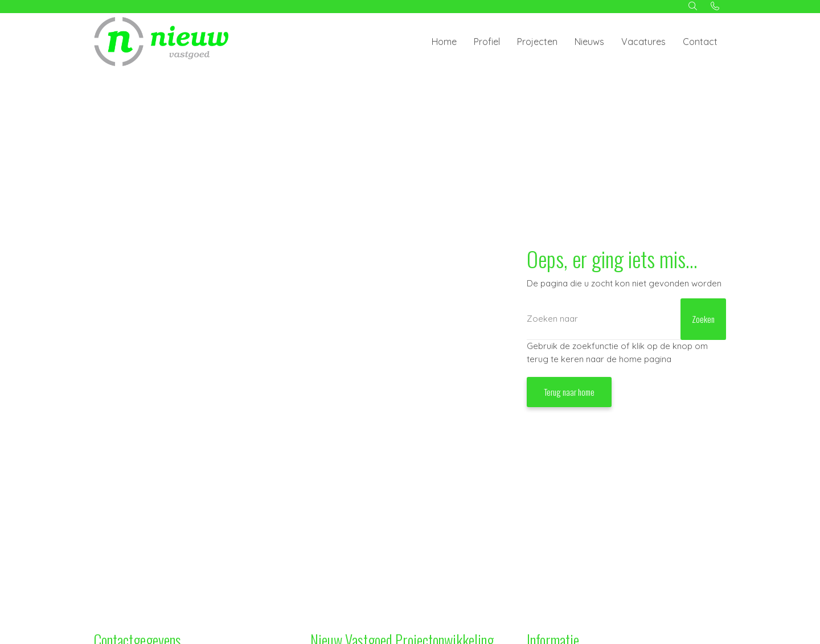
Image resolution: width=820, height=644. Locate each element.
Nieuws (589, 42)
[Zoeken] (626, 319)
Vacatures (643, 42)
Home (444, 42)
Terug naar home (569, 392)
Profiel (487, 42)
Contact (700, 42)
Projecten (537, 42)
